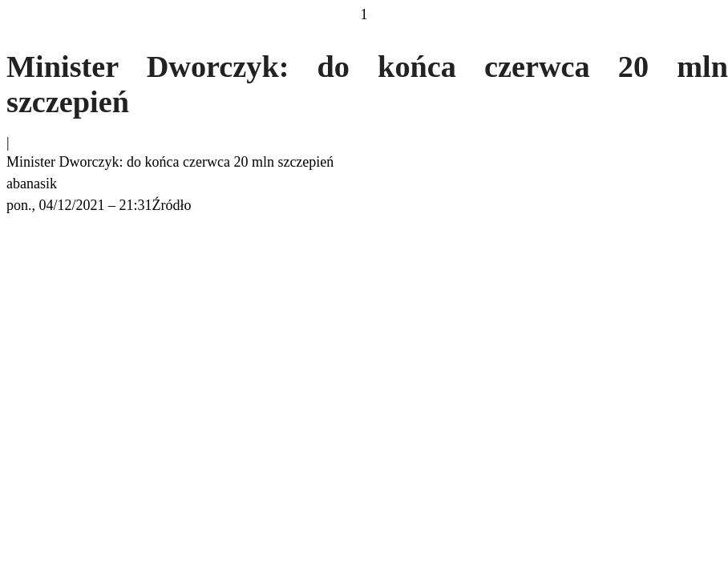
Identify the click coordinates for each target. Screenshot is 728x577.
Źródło (172, 205)
